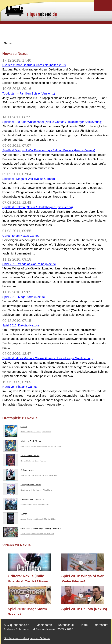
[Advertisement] (57, 32)
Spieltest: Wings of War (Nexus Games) (29, 179)
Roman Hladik (26, 461)
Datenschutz (66, 625)
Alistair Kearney (37, 490)
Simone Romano (37, 534)
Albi (33, 461)
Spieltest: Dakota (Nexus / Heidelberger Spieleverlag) (38, 207)
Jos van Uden (56, 446)
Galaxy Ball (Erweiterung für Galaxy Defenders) (32, 529)
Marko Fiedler (26, 432)
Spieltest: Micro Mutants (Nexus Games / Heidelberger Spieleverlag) (47, 358)
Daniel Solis (53, 475)
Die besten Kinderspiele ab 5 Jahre (27, 638)
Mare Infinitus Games (28, 446)
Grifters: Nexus (18, 471)
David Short (52, 519)
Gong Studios (36, 432)
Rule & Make (25, 490)
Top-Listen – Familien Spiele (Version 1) (29, 93)
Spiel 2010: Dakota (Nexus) (21, 325)
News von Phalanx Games (20, 387)
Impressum (101, 625)
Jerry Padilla (47, 432)
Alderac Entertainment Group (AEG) (34, 519)
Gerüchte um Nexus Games (21, 236)
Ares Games (25, 534)
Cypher (15, 514)
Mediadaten (44, 625)
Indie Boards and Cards (39, 475)
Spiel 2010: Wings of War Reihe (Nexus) (29, 264)
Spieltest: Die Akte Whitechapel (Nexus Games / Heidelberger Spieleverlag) (52, 122)
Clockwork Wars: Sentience (24, 500)
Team (84, 625)
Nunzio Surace (49, 534)
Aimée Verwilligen (43, 446)
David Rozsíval (41, 461)
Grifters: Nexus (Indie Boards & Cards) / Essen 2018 (29, 578)
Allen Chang (47, 490)
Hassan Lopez (43, 505)
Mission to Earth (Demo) (22, 442)
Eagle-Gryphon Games (29, 505)
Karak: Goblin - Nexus (21, 456)
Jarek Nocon (25, 475)
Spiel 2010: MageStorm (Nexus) (24, 297)
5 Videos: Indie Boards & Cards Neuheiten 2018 (34, 65)
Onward (15, 427)
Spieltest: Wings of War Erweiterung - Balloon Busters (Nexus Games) (49, 150)
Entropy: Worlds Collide (22, 485)
